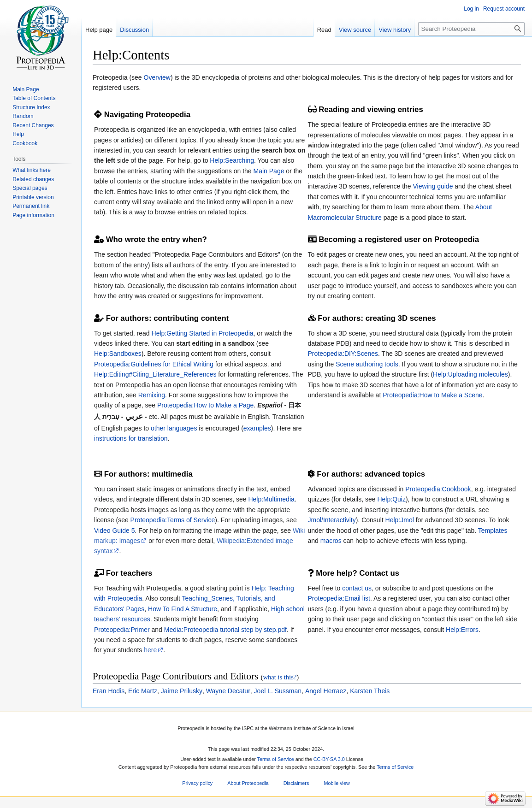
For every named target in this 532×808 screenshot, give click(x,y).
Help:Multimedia (271, 499)
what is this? (280, 677)
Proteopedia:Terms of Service (173, 520)
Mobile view (337, 784)
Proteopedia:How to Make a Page (205, 405)
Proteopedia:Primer (122, 630)
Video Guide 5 (114, 531)
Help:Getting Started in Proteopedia (203, 333)
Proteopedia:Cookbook (438, 489)
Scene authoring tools (367, 364)
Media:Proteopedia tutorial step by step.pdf (225, 630)
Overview (157, 77)
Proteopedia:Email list (339, 598)
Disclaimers (296, 784)
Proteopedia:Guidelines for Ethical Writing (154, 364)
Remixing (152, 395)
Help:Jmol (400, 520)
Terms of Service (276, 759)
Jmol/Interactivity (332, 520)
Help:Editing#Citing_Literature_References (155, 374)
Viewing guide (433, 186)
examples (257, 428)
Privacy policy (197, 784)
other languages (174, 428)
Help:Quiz (391, 499)
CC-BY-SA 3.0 (329, 759)
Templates (493, 531)
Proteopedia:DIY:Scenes (343, 354)
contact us (357, 588)
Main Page (269, 171)
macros (331, 541)
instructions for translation (131, 438)
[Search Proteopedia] (471, 29)
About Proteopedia (248, 784)
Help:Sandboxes (118, 354)
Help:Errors (462, 630)
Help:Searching (232, 160)
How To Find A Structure (183, 609)
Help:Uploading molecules (470, 374)
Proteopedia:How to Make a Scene (432, 395)
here (150, 650)
